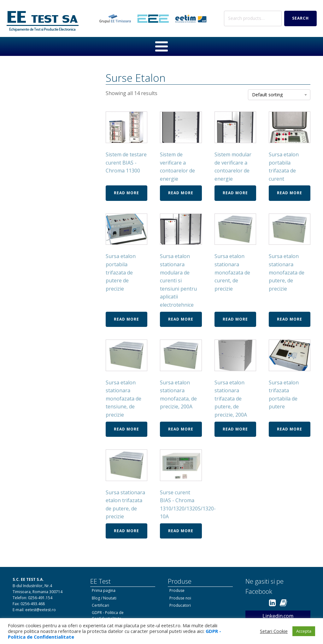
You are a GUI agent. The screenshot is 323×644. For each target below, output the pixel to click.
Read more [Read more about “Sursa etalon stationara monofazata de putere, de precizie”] (290, 319)
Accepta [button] (304, 631)
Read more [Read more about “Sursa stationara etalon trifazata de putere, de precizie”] (126, 531)
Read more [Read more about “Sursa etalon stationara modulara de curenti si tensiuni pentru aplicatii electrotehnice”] (181, 319)
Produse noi (180, 598)
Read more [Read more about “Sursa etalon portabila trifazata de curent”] (290, 193)
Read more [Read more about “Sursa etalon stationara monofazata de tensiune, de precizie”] (126, 429)
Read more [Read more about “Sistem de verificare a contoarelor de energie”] (181, 193)
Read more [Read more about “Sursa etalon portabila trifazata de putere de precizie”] (126, 319)
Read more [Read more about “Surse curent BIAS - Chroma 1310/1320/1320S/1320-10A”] (181, 531)
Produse (177, 590)
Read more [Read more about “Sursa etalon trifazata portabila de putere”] (290, 429)
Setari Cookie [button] (274, 631)
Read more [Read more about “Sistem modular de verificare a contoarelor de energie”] (235, 193)
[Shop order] (279, 95)
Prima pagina (104, 590)
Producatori (180, 605)
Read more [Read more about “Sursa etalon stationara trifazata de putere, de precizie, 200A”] (235, 429)
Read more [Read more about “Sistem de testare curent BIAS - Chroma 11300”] (126, 193)
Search (300, 18)
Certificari (100, 605)
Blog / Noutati (104, 598)
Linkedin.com (278, 616)
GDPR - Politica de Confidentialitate (108, 616)
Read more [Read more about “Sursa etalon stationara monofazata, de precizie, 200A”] (181, 429)
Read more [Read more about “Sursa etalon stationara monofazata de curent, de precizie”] (235, 319)
